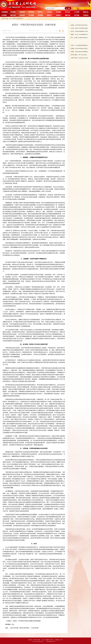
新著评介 (49, 15)
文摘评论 (58, 15)
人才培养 (77, 12)
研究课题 (40, 15)
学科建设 (58, 12)
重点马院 (13, 15)
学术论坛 (68, 12)
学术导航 (77, 15)
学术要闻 (4, 15)
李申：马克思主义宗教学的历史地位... (80, 38)
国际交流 (68, 15)
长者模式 (82, 8)
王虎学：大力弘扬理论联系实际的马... (80, 45)
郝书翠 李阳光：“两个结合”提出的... (79, 55)
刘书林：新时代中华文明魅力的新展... (80, 28)
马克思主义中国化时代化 (17, 19)
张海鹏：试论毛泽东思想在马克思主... (80, 49)
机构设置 (22, 12)
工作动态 (49, 12)
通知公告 (86, 12)
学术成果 (31, 15)
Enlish (88, 8)
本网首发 (86, 15)
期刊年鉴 (31, 12)
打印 (38, 31)
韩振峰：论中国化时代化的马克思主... (80, 25)
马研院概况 (5, 12)
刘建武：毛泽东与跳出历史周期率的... (80, 52)
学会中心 (40, 12)
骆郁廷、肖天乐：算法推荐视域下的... (80, 34)
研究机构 (22, 15)
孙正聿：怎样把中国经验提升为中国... (80, 31)
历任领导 (13, 12)
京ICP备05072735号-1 (51, 641)
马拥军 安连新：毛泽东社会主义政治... (80, 58)
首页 (75, 8)
